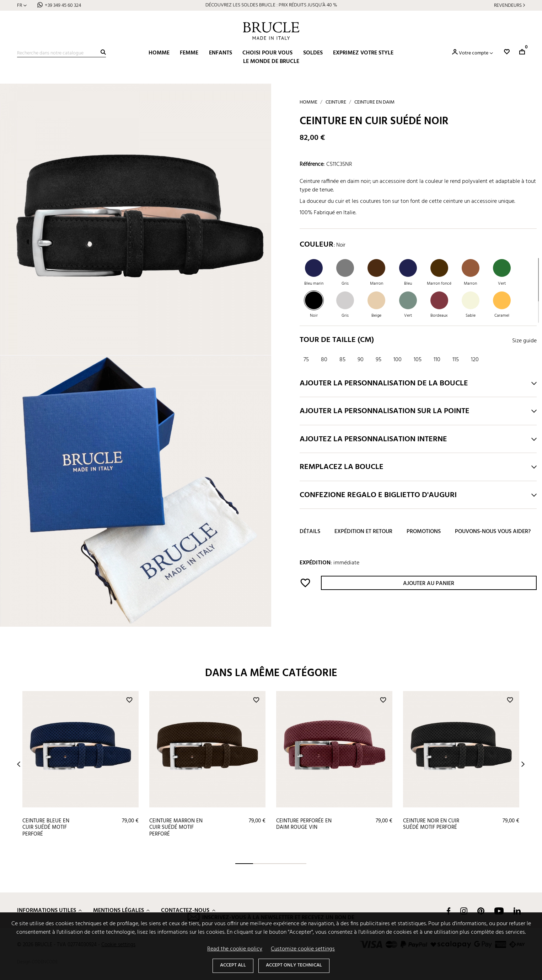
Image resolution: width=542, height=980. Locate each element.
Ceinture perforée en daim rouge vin (304, 824)
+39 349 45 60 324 (63, 6)
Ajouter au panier (429, 584)
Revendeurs (508, 6)
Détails (310, 532)
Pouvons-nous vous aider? (493, 532)
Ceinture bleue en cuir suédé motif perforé (46, 828)
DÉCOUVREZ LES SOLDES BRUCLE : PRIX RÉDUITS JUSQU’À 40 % (271, 5)
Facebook (449, 911)
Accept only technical (294, 965)
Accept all (233, 965)
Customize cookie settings (303, 949)
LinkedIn (517, 911)
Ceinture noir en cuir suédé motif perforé (431, 824)
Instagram (464, 911)
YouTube (499, 911)
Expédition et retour (363, 532)
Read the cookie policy (235, 949)
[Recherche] (61, 53)
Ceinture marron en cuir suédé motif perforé (176, 828)
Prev (19, 764)
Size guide (524, 341)
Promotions (424, 532)
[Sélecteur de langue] (22, 6)
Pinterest (481, 911)
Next (523, 764)
